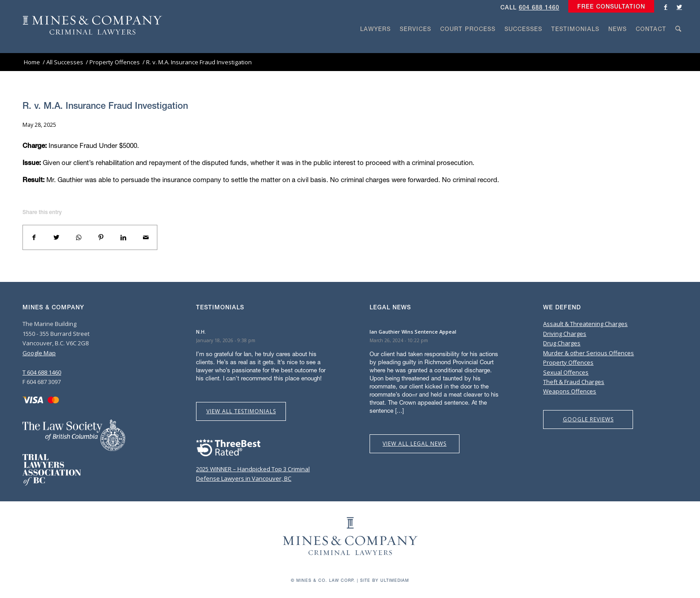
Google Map (39, 353)
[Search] (678, 46)
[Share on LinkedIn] (124, 237)
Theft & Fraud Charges (574, 382)
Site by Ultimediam (385, 580)
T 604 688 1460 (42, 372)
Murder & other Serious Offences (589, 353)
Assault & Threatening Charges (585, 324)
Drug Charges (562, 343)
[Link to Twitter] (679, 7)
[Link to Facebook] (666, 7)
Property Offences (568, 362)
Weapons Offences (570, 391)
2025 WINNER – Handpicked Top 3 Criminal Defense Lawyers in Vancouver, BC (253, 469)
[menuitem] (609, 7)
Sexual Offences (566, 372)
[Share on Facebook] (34, 237)
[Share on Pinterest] (101, 237)
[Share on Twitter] (57, 237)
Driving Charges (565, 334)
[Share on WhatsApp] (79, 237)
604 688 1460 (539, 7)
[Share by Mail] (146, 237)
